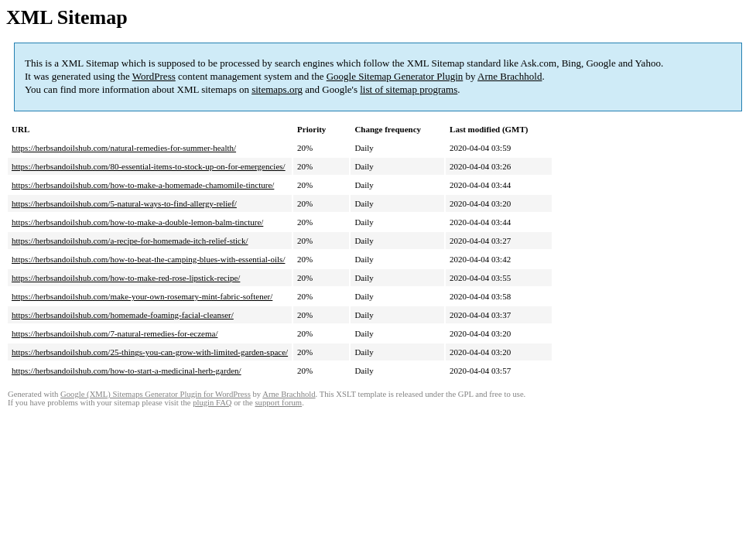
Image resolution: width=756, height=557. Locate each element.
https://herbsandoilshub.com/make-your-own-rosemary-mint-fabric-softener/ (142, 296)
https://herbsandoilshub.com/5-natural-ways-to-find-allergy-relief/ (124, 203)
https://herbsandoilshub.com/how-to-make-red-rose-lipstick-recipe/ (126, 278)
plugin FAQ (212, 403)
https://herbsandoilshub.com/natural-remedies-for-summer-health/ (124, 148)
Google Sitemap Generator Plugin (395, 76)
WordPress (154, 76)
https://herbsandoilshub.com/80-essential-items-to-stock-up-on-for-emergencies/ (149, 166)
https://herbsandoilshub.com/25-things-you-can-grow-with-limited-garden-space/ (150, 352)
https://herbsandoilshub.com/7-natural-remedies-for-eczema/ (115, 333)
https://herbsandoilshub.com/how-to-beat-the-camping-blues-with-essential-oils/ (148, 259)
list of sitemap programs (409, 89)
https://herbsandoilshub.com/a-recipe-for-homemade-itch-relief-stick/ (130, 241)
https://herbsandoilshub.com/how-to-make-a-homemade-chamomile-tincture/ (143, 185)
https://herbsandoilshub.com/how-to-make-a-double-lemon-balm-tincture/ (137, 222)
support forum (278, 403)
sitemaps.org (277, 89)
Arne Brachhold (510, 76)
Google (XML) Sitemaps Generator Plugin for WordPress (156, 394)
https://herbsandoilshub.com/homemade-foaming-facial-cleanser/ (123, 315)
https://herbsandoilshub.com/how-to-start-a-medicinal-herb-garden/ (127, 371)
